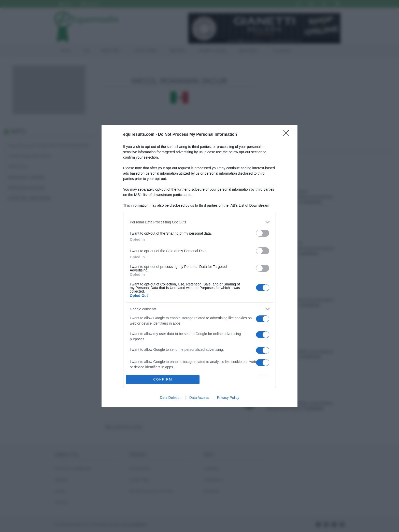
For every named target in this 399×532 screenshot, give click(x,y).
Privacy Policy (228, 398)
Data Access (199, 398)
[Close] (288, 135)
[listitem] (199, 222)
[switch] (263, 233)
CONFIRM (163, 379)
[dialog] (199, 266)
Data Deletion (171, 398)
